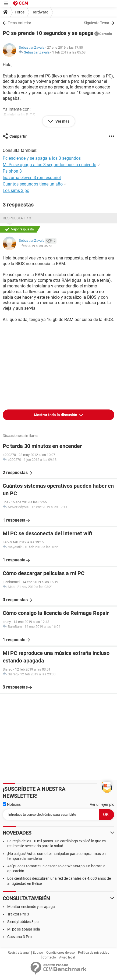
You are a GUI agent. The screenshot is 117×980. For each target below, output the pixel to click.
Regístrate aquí (19, 953)
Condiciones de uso (61, 953)
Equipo (38, 953)
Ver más (62, 121)
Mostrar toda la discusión (56, 415)
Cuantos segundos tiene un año (33, 184)
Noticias (12, 804)
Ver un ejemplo (102, 804)
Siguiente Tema (97, 23)
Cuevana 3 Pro (19, 937)
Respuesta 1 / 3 (17, 218)
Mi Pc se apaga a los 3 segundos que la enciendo (49, 165)
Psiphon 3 (12, 171)
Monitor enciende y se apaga (31, 907)
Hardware (40, 12)
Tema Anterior (19, 23)
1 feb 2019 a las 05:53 (69, 52)
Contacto (49, 957)
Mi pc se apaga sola (24, 929)
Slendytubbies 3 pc (23, 922)
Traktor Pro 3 (18, 914)
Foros (20, 12)
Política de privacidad (94, 953)
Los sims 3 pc (16, 190)
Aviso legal (67, 957)
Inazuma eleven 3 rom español (32, 178)
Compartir (18, 136)
